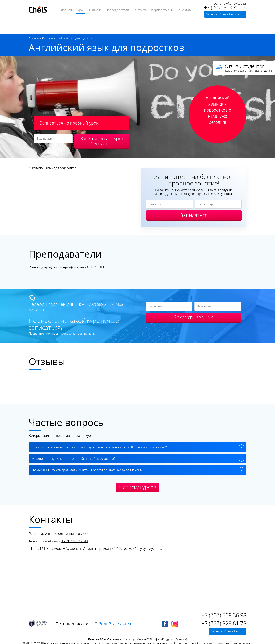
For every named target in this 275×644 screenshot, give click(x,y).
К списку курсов (138, 488)
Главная (69, 10)
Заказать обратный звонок (223, 14)
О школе (97, 10)
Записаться (194, 216)
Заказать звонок (193, 319)
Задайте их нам (114, 624)
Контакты (139, 10)
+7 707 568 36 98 (75, 542)
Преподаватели (118, 10)
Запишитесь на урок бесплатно (102, 141)
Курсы (83, 10)
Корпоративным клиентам (169, 10)
